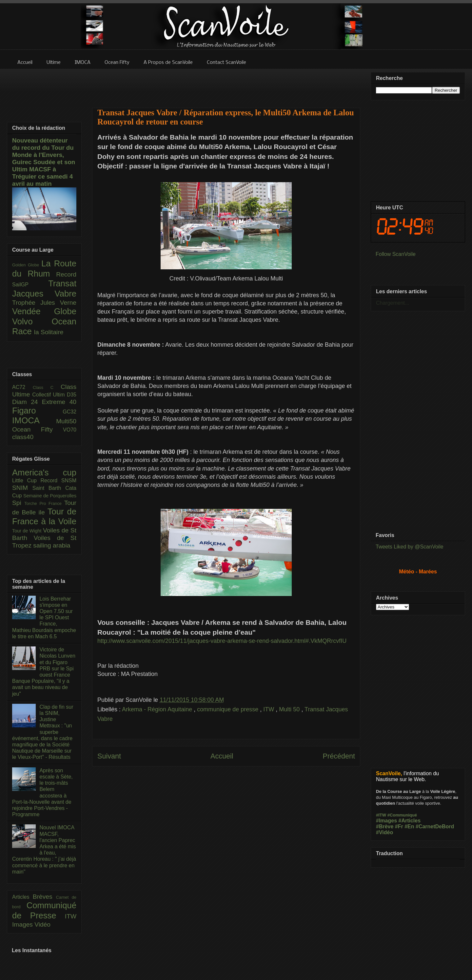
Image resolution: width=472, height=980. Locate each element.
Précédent (339, 756)
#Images (386, 821)
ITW (269, 709)
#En (409, 826)
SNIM (22, 488)
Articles (22, 897)
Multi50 (66, 421)
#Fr (399, 826)
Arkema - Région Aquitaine (158, 709)
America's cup (44, 472)
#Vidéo (384, 832)
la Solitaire (49, 332)
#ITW (381, 815)
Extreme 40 (59, 402)
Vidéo (42, 924)
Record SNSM (59, 480)
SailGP (30, 285)
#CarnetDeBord (435, 826)
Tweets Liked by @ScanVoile (410, 547)
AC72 (22, 387)
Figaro (37, 411)
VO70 (70, 430)
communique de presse (228, 709)
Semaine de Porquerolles (50, 496)
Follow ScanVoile (396, 254)
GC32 (69, 412)
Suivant (109, 756)
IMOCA (34, 420)
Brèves (44, 897)
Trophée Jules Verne (44, 303)
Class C (47, 387)
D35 (72, 395)
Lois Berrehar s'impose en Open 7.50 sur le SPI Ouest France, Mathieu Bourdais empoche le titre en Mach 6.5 (44, 618)
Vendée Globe (44, 311)
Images (23, 924)
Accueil (222, 756)
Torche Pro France (44, 503)
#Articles (410, 821)
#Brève (385, 826)
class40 (23, 437)
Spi (18, 503)
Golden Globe (27, 265)
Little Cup (26, 480)
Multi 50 (290, 709)
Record (66, 274)
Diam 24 (27, 402)
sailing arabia (52, 545)
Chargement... (393, 303)
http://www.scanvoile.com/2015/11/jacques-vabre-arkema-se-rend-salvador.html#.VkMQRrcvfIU (222, 641)
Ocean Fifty (38, 429)
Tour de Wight (28, 531)
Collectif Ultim (49, 395)
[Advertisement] (226, 84)
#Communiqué (402, 815)
